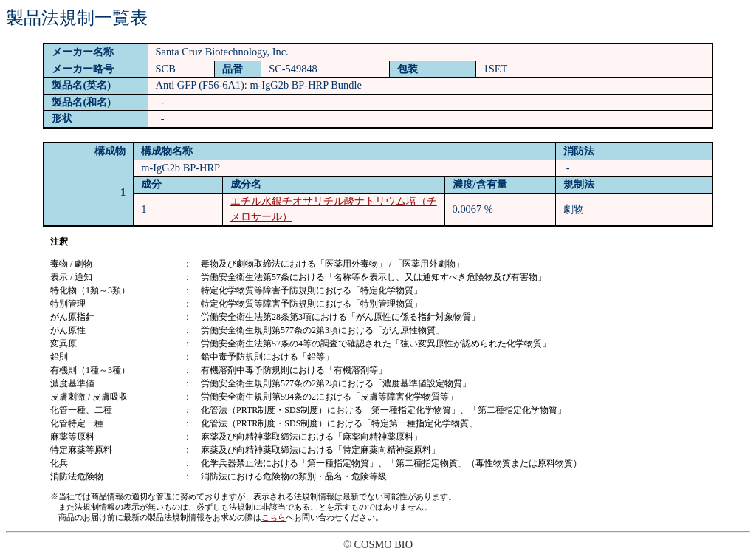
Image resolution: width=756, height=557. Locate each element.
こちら (274, 517)
